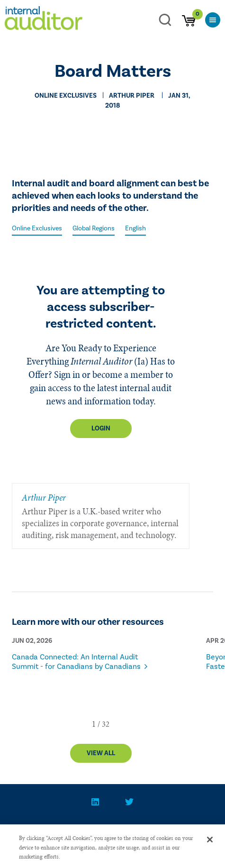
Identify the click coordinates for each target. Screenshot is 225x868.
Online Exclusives (37, 228)
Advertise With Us (169, 830)
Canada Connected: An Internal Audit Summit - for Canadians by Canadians (76, 662)
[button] (94, 724)
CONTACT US (45, 830)
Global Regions (94, 228)
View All (101, 753)
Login (101, 429)
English (135, 228)
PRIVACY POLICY (101, 830)
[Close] (210, 848)
